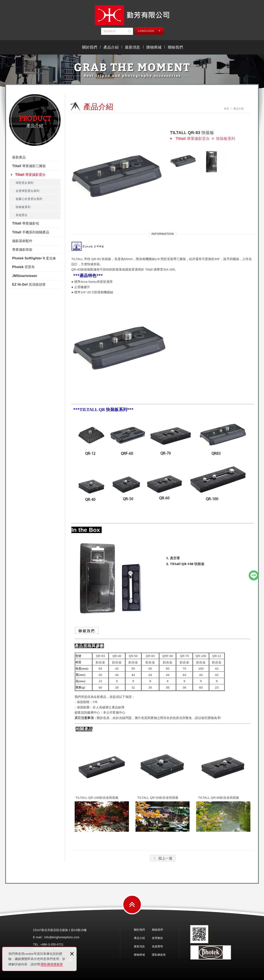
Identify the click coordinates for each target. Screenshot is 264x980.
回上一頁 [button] (163, 858)
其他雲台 (22, 215)
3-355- (52, 944)
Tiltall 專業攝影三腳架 (29, 166)
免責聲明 (157, 946)
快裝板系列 (23, 207)
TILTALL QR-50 (148, 798)
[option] (117, 177)
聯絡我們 (175, 47)
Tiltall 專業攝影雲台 (30, 175)
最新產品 (19, 157)
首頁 (227, 109)
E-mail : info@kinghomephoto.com (56, 937)
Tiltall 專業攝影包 (26, 223)
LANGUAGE (149, 31)
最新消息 (133, 47)
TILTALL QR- (207, 798)
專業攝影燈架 (22, 250)
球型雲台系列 (25, 183)
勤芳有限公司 (132, 15)
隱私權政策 (159, 955)
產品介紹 (111, 47)
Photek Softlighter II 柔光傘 (34, 258)
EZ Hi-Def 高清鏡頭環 (29, 284)
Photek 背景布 (23, 267)
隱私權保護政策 (52, 964)
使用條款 (157, 938)
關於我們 (90, 47)
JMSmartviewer (25, 276)
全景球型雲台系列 (28, 191)
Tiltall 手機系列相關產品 (31, 232)
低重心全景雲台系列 (29, 199)
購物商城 (154, 47)
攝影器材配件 (22, 241)
